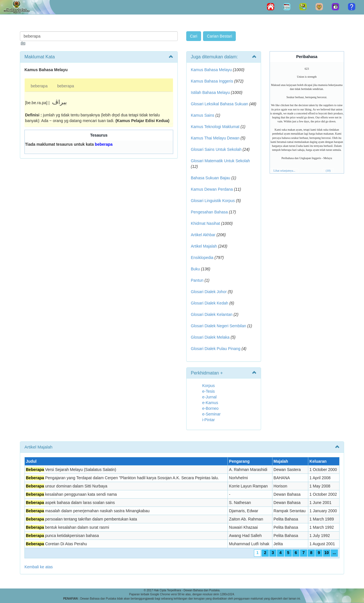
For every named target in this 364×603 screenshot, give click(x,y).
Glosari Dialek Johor (209, 292)
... (334, 553)
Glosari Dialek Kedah (210, 303)
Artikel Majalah (204, 246)
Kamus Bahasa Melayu (212, 70)
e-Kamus (210, 403)
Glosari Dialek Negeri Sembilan (219, 326)
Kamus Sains (202, 115)
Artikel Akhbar (203, 235)
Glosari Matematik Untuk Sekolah (220, 161)
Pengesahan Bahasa (209, 212)
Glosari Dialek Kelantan (212, 314)
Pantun (197, 280)
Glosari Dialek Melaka (210, 337)
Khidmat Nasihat (205, 223)
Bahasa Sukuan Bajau (211, 178)
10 (327, 553)
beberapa (39, 86)
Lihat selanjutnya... (285, 171)
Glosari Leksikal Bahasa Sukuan (220, 104)
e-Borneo (210, 408)
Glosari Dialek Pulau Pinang (216, 349)
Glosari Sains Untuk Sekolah (216, 149)
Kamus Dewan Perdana (212, 189)
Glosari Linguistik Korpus (213, 201)
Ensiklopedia (202, 258)
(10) (328, 171)
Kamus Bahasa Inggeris (212, 81)
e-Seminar (211, 414)
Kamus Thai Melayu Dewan (215, 138)
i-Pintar (208, 420)
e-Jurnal (209, 397)
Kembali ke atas (39, 567)
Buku (195, 269)
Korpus (208, 386)
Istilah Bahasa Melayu (210, 92)
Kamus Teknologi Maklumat (215, 127)
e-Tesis (208, 391)
